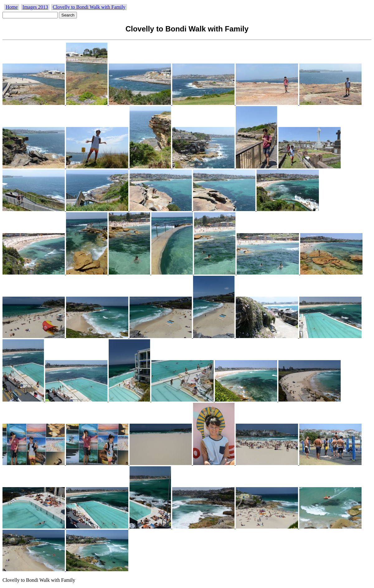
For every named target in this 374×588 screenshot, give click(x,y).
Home (12, 7)
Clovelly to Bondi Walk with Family (89, 7)
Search (68, 15)
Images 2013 (35, 7)
